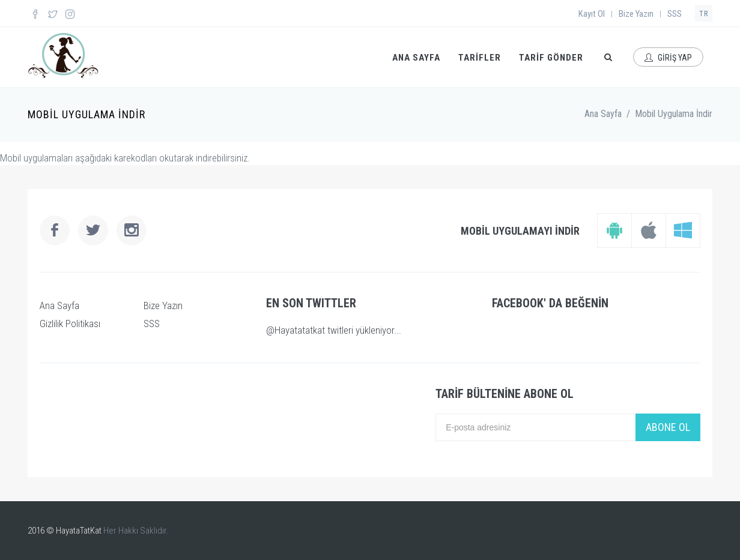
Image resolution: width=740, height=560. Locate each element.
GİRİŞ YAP (668, 58)
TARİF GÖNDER (551, 58)
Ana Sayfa (603, 114)
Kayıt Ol (592, 14)
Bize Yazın (636, 14)
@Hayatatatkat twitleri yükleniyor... (334, 330)
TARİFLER (480, 58)
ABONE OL (668, 427)
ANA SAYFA (416, 58)
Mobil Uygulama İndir (674, 114)
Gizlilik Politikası (70, 324)
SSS (675, 14)
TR (704, 14)
